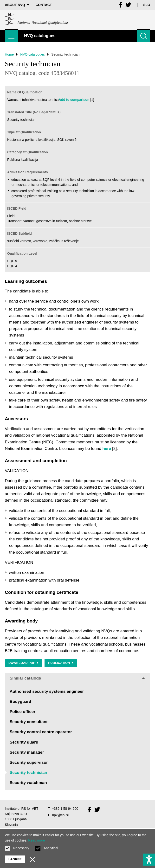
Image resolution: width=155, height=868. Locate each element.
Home (9, 54)
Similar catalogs (77, 678)
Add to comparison (74, 100)
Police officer (23, 712)
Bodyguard (20, 702)
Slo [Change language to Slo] (147, 5)
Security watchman (28, 783)
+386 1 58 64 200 (65, 809)
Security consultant (29, 722)
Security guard (24, 742)
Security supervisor (29, 762)
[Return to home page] (37, 19)
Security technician (28, 773)
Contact (44, 5)
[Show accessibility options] (149, 860)
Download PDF (23, 663)
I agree (15, 859)
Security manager (27, 752)
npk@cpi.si (60, 815)
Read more (36, 840)
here (107, 449)
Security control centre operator (41, 732)
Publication (61, 663)
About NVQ (17, 5)
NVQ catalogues (32, 54)
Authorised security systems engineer (47, 691)
